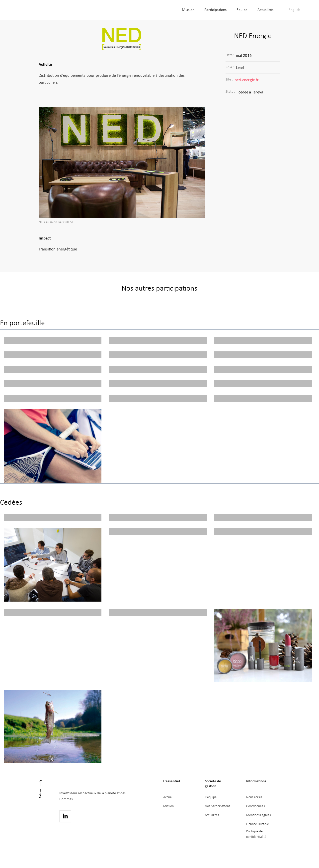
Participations (215, 10)
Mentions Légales (258, 815)
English (294, 10)
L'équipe (211, 797)
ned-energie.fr (247, 80)
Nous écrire (254, 797)
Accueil (168, 797)
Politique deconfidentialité (256, 834)
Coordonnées (255, 806)
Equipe (242, 10)
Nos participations (217, 806)
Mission (188, 10)
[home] (44, 10)
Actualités (265, 10)
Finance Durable (258, 824)
